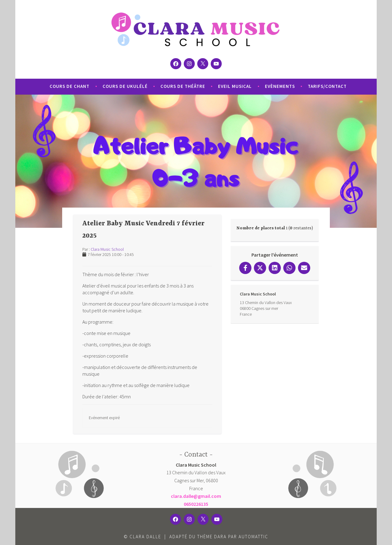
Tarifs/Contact (327, 86)
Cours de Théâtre (183, 86)
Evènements (280, 86)
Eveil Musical (235, 86)
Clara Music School (107, 249)
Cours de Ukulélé (125, 86)
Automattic (253, 537)
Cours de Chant (70, 86)
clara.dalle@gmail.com (196, 496)
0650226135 (196, 504)
